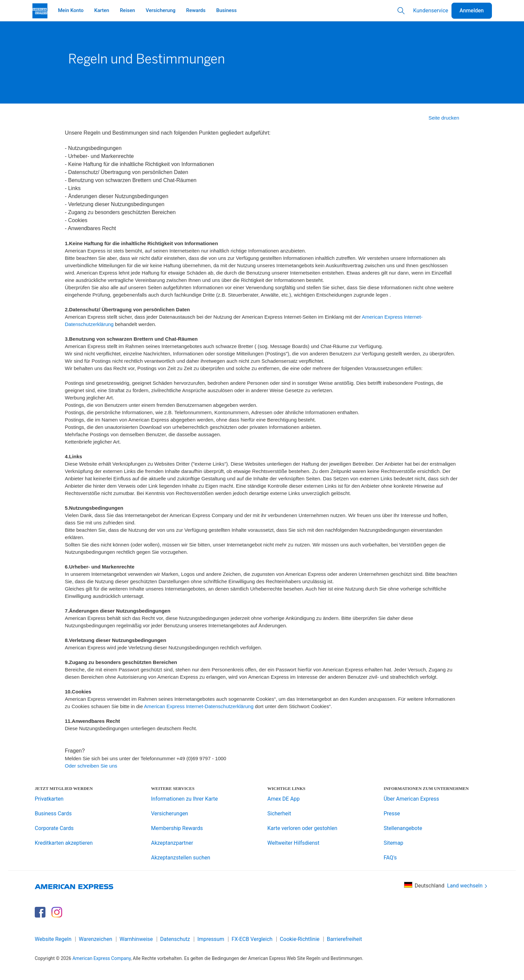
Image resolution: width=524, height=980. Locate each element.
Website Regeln (53, 939)
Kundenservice (431, 11)
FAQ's (390, 858)
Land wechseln (468, 886)
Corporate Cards (54, 828)
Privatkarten (49, 799)
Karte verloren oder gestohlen (302, 828)
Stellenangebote (403, 828)
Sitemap (394, 843)
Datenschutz (175, 939)
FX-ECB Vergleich (252, 939)
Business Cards (53, 813)
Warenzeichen (96, 939)
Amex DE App (284, 799)
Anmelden (472, 11)
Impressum (211, 939)
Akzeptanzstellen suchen (181, 858)
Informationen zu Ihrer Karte (184, 799)
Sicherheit (279, 813)
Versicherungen (170, 813)
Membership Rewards (177, 828)
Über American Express (411, 799)
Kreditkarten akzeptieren (64, 843)
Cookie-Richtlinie (300, 939)
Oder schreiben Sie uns (91, 766)
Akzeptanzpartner (172, 843)
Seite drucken (444, 118)
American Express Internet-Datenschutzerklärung (199, 706)
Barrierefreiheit (344, 939)
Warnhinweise (136, 939)
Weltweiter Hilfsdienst (293, 843)
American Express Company (102, 958)
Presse (392, 813)
